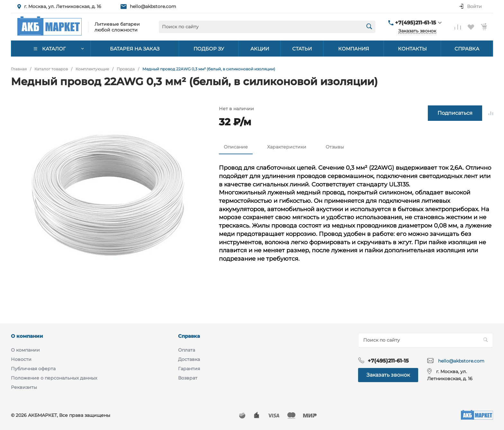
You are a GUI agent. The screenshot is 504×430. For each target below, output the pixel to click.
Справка (189, 336)
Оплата (187, 350)
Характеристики (287, 147)
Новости (21, 359)
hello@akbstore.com (153, 6)
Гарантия (189, 369)
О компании (27, 336)
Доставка (189, 359)
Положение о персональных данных (54, 378)
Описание (236, 147)
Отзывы (335, 147)
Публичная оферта (33, 369)
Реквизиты (24, 387)
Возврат (188, 378)
